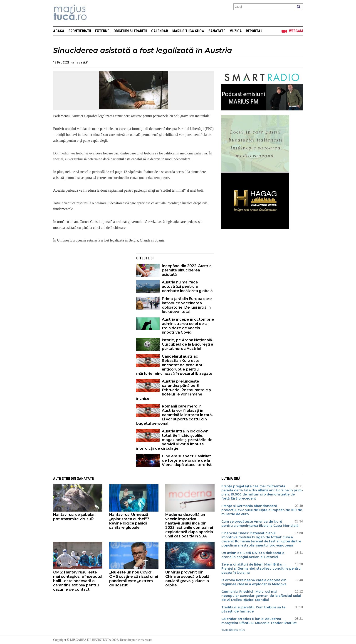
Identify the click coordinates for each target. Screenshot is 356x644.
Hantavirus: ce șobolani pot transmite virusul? (75, 517)
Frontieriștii (80, 31)
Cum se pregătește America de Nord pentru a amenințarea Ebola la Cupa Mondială (260, 524)
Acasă (59, 31)
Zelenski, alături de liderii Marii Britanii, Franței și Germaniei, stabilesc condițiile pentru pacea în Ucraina (261, 568)
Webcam (296, 31)
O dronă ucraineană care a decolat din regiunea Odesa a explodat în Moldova (254, 582)
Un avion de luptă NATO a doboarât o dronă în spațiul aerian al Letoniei (253, 555)
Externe (102, 31)
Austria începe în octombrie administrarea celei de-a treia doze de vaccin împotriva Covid (188, 326)
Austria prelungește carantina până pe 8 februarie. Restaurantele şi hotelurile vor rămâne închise (174, 390)
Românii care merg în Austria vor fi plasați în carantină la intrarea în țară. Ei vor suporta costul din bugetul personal (174, 415)
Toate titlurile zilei (233, 630)
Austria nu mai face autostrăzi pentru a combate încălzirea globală (187, 287)
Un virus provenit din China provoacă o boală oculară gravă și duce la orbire (187, 579)
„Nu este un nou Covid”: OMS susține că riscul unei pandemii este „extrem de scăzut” (134, 579)
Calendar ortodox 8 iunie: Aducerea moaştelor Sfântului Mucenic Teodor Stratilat (259, 621)
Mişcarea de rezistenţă (95, 13)
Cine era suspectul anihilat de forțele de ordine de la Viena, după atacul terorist (187, 460)
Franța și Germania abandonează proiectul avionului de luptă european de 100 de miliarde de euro (262, 510)
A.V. (86, 62)
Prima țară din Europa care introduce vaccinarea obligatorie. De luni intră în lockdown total (187, 305)
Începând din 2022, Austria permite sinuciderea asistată (187, 270)
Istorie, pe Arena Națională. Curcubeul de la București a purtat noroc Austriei (188, 344)
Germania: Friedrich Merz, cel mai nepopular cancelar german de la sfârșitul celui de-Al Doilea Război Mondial (261, 596)
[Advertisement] (91, 285)
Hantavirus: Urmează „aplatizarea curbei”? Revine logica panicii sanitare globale (129, 521)
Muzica (236, 31)
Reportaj (254, 31)
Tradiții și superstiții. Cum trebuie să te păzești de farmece (253, 609)
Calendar (160, 31)
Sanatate (217, 31)
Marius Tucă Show (188, 31)
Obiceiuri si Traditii (130, 31)
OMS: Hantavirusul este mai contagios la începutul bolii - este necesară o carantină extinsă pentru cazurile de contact (78, 581)
